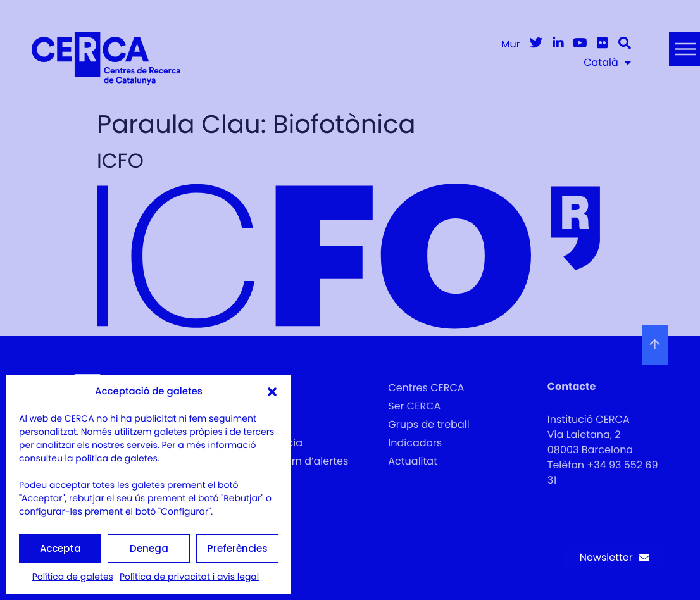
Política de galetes (73, 577)
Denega (149, 548)
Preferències (238, 548)
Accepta (60, 548)
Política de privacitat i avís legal (189, 577)
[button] (272, 392)
